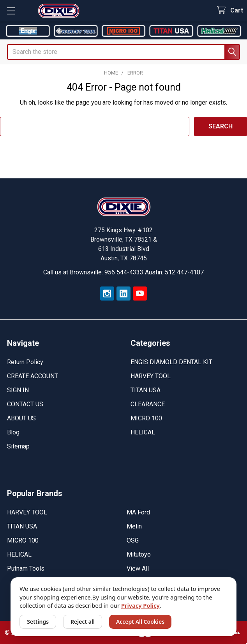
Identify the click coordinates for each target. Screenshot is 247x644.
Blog (13, 432)
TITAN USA (146, 390)
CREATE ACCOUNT (33, 376)
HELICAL (143, 432)
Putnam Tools (26, 568)
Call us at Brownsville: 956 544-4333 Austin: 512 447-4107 (123, 272)
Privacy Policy (140, 605)
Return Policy (25, 362)
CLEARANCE (148, 404)
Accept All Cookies (140, 622)
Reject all (83, 622)
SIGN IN (18, 390)
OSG (133, 540)
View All (138, 568)
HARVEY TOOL (151, 376)
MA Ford (138, 512)
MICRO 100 (146, 418)
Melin (134, 526)
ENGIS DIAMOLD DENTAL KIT (171, 362)
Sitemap (18, 446)
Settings (38, 622)
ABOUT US (21, 418)
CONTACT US (25, 404)
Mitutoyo (139, 554)
